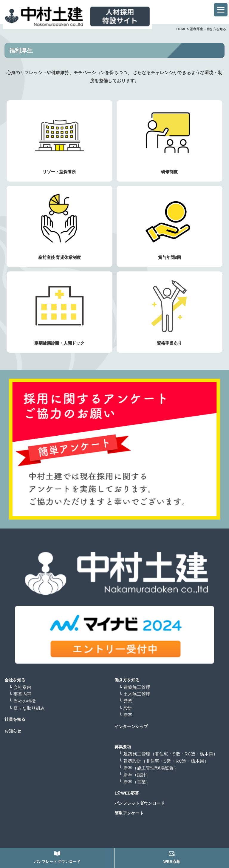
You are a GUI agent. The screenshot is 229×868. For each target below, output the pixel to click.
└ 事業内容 (20, 694)
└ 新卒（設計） (137, 775)
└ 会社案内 (20, 687)
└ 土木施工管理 (135, 694)
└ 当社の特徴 (22, 701)
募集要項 (123, 747)
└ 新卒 (126, 715)
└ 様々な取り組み (27, 708)
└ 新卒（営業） (137, 782)
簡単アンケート (129, 813)
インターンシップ (131, 726)
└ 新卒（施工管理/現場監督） (151, 768)
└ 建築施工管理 (135, 687)
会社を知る (15, 680)
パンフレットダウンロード (140, 803)
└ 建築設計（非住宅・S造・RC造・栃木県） (164, 761)
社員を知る (15, 719)
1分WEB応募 (127, 793)
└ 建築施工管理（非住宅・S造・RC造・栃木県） (168, 754)
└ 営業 (126, 701)
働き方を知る (127, 680)
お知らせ (13, 731)
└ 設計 (126, 708)
